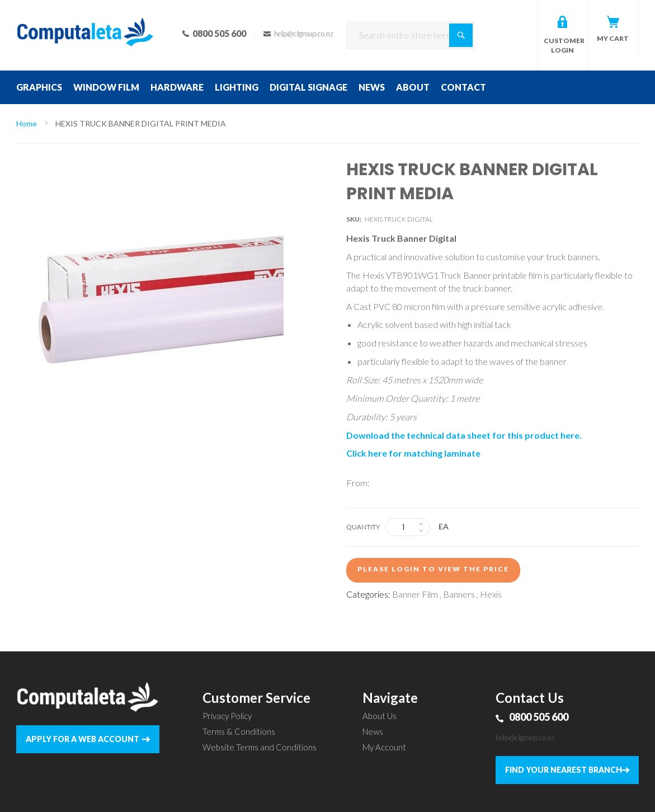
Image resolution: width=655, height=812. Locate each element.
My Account (384, 747)
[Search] (461, 35)
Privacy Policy (227, 716)
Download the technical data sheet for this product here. (464, 435)
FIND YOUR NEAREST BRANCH (564, 770)
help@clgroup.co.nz (525, 738)
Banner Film (415, 594)
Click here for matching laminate (413, 453)
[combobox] (410, 35)
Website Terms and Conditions (260, 747)
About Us (380, 716)
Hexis (491, 594)
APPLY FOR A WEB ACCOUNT (83, 739)
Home (27, 123)
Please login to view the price (433, 569)
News (373, 731)
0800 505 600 (539, 717)
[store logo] (85, 17)
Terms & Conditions (239, 731)
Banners (459, 594)
